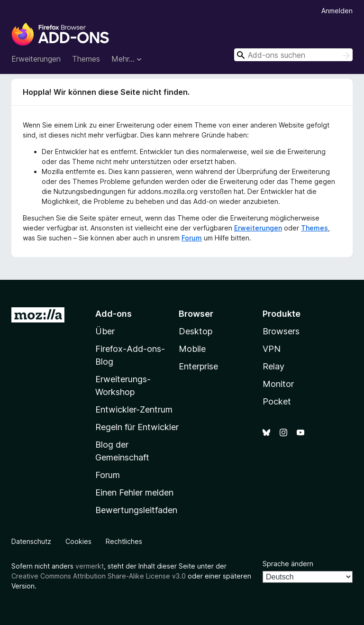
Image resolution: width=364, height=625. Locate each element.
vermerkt (90, 566)
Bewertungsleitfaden (136, 510)
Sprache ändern (288, 564)
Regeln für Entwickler (137, 427)
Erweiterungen (36, 59)
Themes (86, 59)
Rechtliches (124, 541)
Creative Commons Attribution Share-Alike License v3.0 (99, 576)
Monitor (278, 384)
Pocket (277, 401)
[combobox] (293, 55)
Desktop (196, 331)
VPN (272, 349)
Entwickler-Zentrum (134, 409)
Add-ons (114, 314)
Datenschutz (31, 541)
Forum (192, 238)
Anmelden (337, 11)
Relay (273, 366)
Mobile (192, 349)
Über (105, 331)
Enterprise (198, 366)
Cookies (78, 541)
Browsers (281, 331)
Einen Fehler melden (134, 492)
